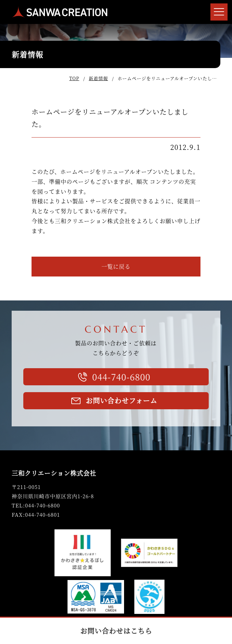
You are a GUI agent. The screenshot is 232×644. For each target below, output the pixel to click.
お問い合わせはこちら (116, 631)
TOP (74, 78)
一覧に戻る (116, 266)
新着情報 (98, 78)
